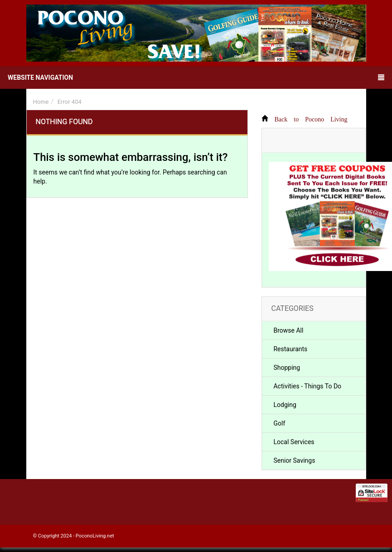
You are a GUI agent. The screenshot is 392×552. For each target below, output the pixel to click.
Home (41, 102)
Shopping (287, 368)
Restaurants (290, 349)
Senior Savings (294, 460)
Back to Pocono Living (311, 118)
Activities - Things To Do (307, 386)
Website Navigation (196, 77)
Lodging (285, 405)
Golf (279, 423)
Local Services (294, 442)
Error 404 (70, 102)
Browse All (288, 330)
